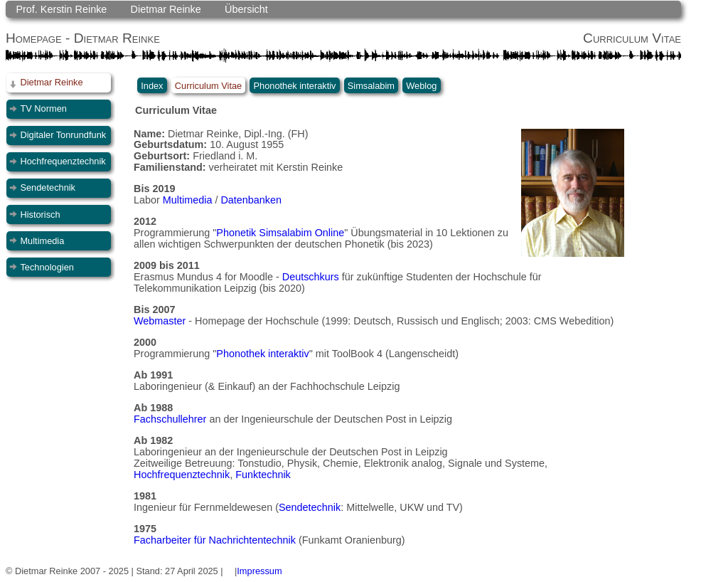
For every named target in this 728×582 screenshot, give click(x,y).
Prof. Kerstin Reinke (61, 9)
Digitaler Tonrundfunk (63, 135)
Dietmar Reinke (166, 9)
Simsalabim (371, 85)
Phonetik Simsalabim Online (280, 233)
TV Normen (43, 109)
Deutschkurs (311, 277)
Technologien (47, 267)
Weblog (421, 85)
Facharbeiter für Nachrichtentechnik (215, 540)
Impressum (259, 571)
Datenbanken (251, 200)
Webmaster (160, 321)
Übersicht (246, 9)
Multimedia (42, 241)
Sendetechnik (48, 187)
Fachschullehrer (170, 419)
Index (152, 85)
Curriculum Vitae (208, 85)
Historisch (40, 215)
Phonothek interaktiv (295, 85)
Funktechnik (263, 475)
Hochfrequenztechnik (63, 161)
